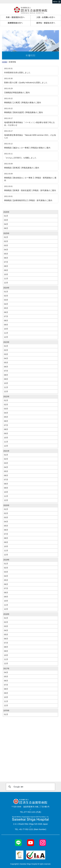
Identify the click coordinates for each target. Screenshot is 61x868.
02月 (6, 241)
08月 (6, 266)
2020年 (6, 505)
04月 (6, 224)
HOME (5, 62)
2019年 (6, 560)
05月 (6, 254)
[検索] (30, 787)
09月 (6, 270)
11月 (6, 279)
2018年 (6, 614)
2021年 (6, 451)
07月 (6, 262)
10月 (6, 274)
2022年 (6, 397)
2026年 (6, 212)
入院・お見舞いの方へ (46, 17)
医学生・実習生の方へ (46, 23)
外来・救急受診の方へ (15, 17)
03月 (6, 220)
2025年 (6, 233)
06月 (6, 228)
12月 (6, 283)
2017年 (6, 669)
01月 (6, 216)
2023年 (6, 342)
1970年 (6, 711)
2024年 (6, 288)
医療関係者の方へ (15, 23)
